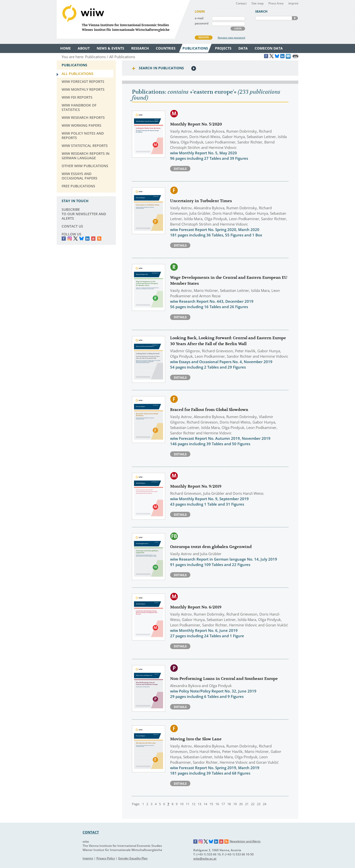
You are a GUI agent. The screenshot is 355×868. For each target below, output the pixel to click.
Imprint (293, 3)
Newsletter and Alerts (245, 841)
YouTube (93, 239)
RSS (99, 239)
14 (205, 804)
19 (235, 804)
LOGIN (238, 28)
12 (194, 804)
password (202, 23)
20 (241, 804)
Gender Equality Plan (133, 858)
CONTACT (91, 832)
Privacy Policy (106, 858)
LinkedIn (87, 239)
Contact (241, 3)
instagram (70, 239)
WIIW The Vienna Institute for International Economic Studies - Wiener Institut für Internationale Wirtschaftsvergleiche (123, 19)
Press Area (276, 3)
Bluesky (81, 239)
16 (217, 804)
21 (247, 804)
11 (188, 804)
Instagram (201, 842)
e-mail (199, 18)
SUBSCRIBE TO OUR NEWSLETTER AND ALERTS (84, 214)
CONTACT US (72, 226)
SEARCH (295, 18)
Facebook (64, 239)
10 (182, 804)
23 (259, 804)
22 (253, 804)
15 (211, 804)
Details (180, 169)
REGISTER (204, 37)
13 (199, 804)
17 (223, 804)
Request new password (231, 37)
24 (265, 804)
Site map (257, 3)
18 (229, 804)
